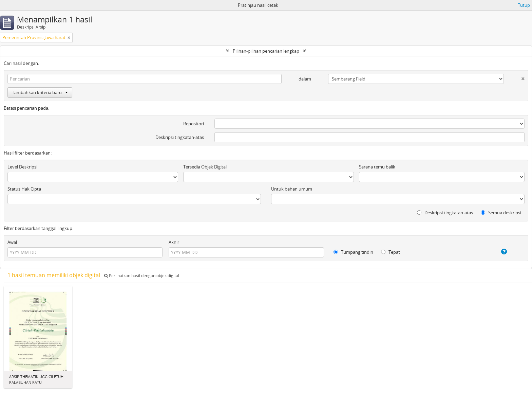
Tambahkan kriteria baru (40, 92)
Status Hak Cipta (24, 189)
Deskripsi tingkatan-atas (180, 137)
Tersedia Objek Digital (205, 167)
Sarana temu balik (377, 167)
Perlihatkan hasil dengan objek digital (142, 276)
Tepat (391, 252)
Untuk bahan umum (292, 189)
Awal (12, 242)
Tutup (524, 5)
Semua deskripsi (501, 213)
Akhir (174, 242)
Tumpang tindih (353, 252)
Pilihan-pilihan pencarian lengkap (266, 51)
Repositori (194, 124)
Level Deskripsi (22, 167)
